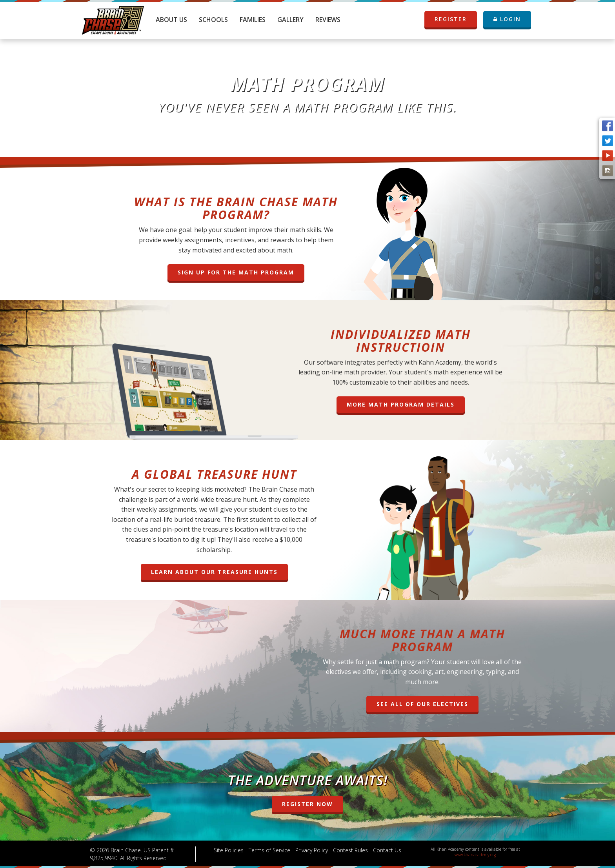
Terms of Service (269, 850)
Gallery (290, 20)
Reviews (328, 20)
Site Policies (229, 850)
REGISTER (455, 19)
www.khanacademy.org (475, 855)
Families (253, 20)
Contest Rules (350, 850)
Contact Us (387, 850)
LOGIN (507, 19)
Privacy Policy (312, 850)
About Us (171, 20)
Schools (213, 20)
